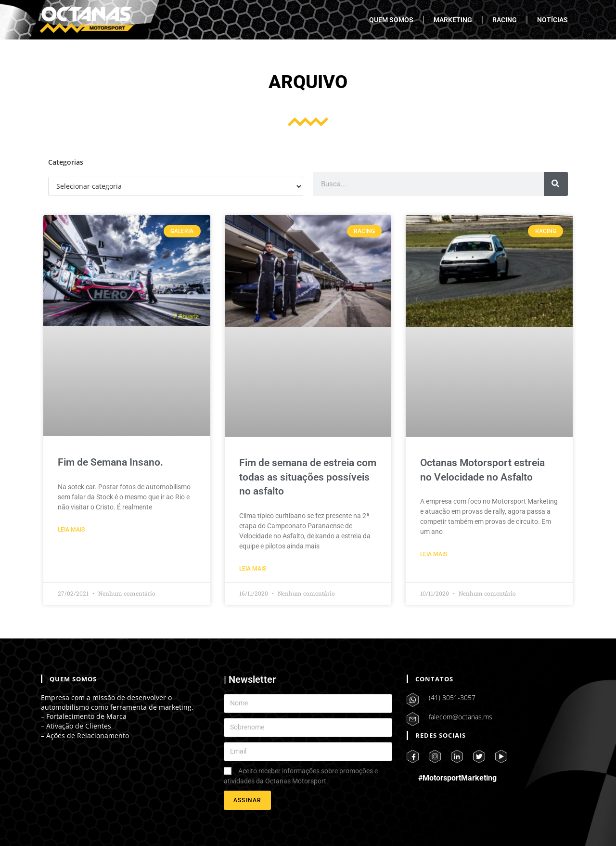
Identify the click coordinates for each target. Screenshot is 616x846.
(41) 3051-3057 (452, 697)
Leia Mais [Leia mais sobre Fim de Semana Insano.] (71, 530)
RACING (505, 20)
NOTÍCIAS (552, 20)
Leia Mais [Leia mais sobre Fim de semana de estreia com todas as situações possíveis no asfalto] (253, 569)
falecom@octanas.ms (461, 717)
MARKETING (453, 20)
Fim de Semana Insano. (110, 462)
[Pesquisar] (556, 184)
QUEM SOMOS (391, 20)
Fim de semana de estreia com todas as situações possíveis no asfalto (308, 477)
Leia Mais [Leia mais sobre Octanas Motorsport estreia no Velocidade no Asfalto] (434, 554)
